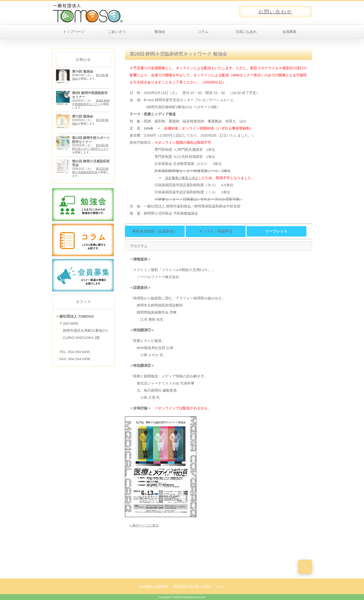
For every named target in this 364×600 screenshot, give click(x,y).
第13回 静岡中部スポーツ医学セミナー (90, 147)
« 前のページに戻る (145, 525)
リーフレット (276, 231)
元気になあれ (246, 32)
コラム (203, 32)
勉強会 (160, 32)
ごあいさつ (117, 32)
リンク (221, 586)
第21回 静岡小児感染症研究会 (90, 170)
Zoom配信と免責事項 (154, 586)
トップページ (74, 32)
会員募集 (289, 32)
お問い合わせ (275, 12)
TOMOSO (177, 597)
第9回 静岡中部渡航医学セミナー (91, 102)
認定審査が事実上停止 (183, 178)
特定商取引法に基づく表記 (192, 586)
